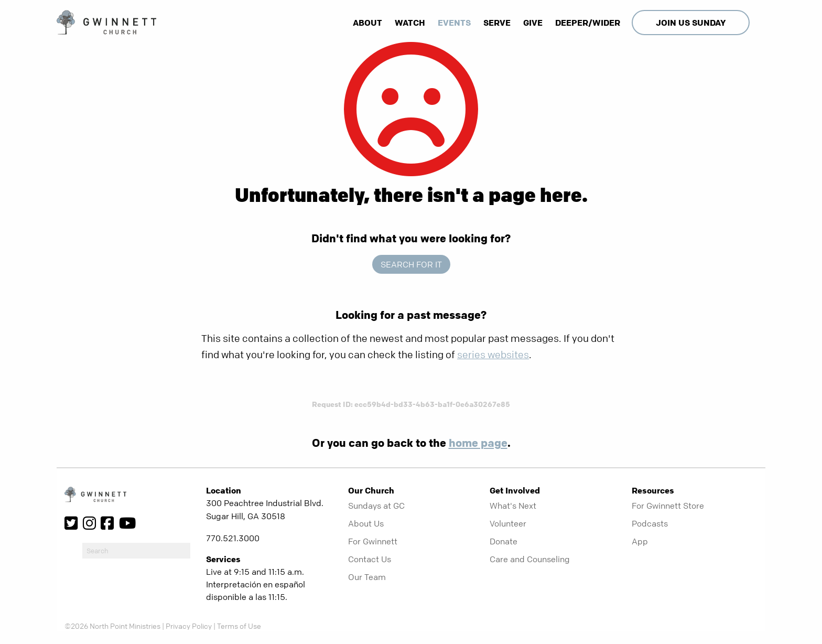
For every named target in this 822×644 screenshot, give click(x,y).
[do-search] (136, 551)
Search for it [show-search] (411, 264)
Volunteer (508, 523)
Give (533, 23)
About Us (366, 523)
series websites (493, 355)
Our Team (367, 577)
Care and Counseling (530, 559)
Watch (410, 23)
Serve (497, 23)
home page (478, 443)
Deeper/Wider (588, 23)
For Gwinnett (373, 541)
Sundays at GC (376, 506)
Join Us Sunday (691, 23)
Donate (504, 541)
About (367, 23)
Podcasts (650, 523)
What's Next (513, 506)
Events (454, 23)
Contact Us (370, 559)
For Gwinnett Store (668, 506)
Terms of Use (239, 626)
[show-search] (759, 23)
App (640, 541)
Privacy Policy (189, 626)
